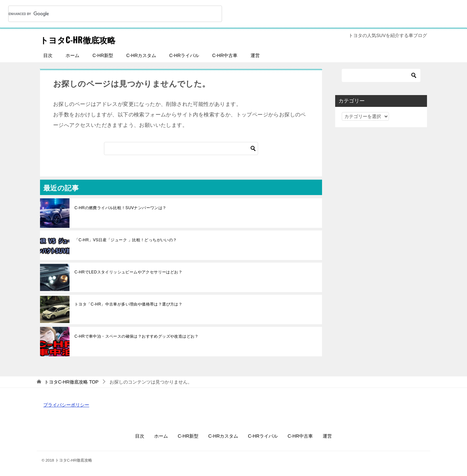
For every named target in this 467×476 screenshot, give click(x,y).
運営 (255, 55)
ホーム (72, 55)
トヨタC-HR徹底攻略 (85, 39)
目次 (48, 55)
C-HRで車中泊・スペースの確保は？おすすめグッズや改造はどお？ (137, 336)
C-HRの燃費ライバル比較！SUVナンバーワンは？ (121, 208)
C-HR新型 (103, 55)
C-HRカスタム (141, 55)
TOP (71, 382)
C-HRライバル (184, 55)
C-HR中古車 (225, 55)
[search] (107, 14)
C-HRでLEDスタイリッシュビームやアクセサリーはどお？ (128, 272)
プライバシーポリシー (66, 405)
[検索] (181, 149)
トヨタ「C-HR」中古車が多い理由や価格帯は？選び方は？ (128, 304)
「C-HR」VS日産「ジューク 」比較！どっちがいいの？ (126, 240)
